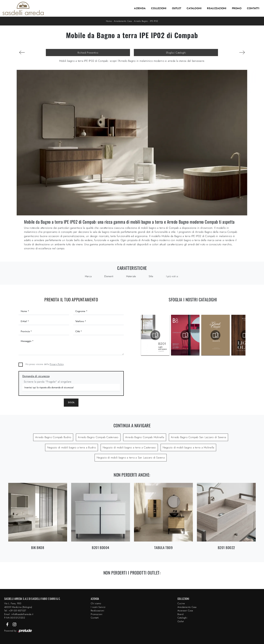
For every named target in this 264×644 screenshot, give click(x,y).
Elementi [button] (109, 276)
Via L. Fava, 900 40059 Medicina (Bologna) (18, 605)
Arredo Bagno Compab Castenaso (98, 437)
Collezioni (159, 8)
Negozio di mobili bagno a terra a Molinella (188, 447)
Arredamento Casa (123, 21)
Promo (237, 8)
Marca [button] (88, 276)
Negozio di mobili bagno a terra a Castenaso (129, 447)
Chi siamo (96, 603)
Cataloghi (194, 8)
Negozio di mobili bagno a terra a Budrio (71, 447)
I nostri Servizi (98, 607)
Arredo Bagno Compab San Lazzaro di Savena (198, 437)
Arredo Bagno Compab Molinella (145, 437)
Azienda (140, 8)
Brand (180, 614)
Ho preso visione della (45, 364)
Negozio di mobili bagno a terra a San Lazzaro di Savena (131, 458)
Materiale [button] (131, 276)
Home (109, 21)
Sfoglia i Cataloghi (176, 53)
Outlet (177, 8)
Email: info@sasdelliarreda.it (19, 614)
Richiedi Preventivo (88, 53)
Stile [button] (151, 276)
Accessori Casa (185, 611)
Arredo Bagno (141, 21)
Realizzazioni (217, 8)
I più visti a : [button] (173, 276)
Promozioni (97, 614)
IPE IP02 (154, 21)
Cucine (181, 603)
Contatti (253, 8)
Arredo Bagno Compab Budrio (53, 437)
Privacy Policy (57, 364)
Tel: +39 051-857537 (15, 611)
